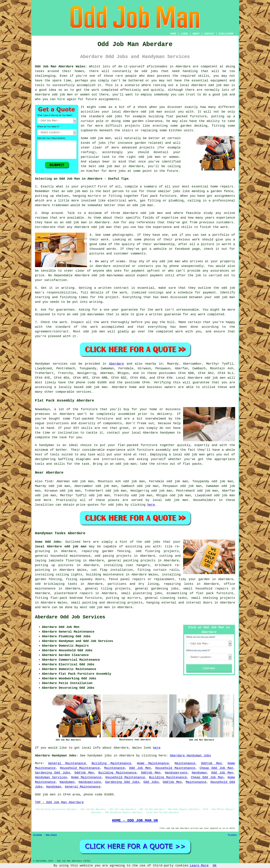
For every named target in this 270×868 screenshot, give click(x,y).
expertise (170, 218)
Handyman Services (51, 777)
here (151, 505)
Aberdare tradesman (52, 205)
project (87, 187)
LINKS (184, 34)
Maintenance (185, 763)
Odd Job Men (140, 768)
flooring (153, 551)
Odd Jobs (151, 782)
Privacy (232, 835)
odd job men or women (71, 95)
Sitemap (38, 835)
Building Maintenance (111, 763)
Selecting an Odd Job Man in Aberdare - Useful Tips (82, 179)
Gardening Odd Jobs (53, 773)
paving (108, 556)
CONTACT (209, 34)
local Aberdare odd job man (61, 547)
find (48, 481)
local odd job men (170, 500)
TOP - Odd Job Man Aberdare (59, 802)
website (160, 249)
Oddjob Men (211, 763)
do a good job (215, 95)
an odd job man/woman (85, 314)
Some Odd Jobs (48, 542)
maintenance (45, 589)
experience (162, 227)
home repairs (222, 187)
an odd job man (75, 191)
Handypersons (176, 773)
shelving (210, 598)
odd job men (94, 332)
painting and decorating (104, 603)
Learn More (199, 866)
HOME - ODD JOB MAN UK (135, 820)
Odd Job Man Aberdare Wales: (61, 67)
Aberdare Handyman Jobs (190, 756)
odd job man (219, 85)
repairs (86, 593)
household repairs (212, 589)
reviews (42, 218)
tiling (107, 589)
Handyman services (51, 364)
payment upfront (146, 271)
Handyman (199, 773)
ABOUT (196, 34)
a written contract (112, 288)
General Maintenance (67, 763)
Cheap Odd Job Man (216, 768)
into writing (91, 302)
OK (215, 866)
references (146, 222)
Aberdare (116, 364)
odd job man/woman (108, 275)
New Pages (51, 835)
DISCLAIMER (226, 34)
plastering (143, 593)
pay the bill (163, 322)
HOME (173, 34)
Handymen (67, 782)
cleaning (168, 598)
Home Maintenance (153, 763)
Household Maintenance (80, 768)
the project (108, 297)
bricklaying (54, 584)
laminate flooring (65, 561)
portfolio (221, 235)
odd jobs (115, 505)
